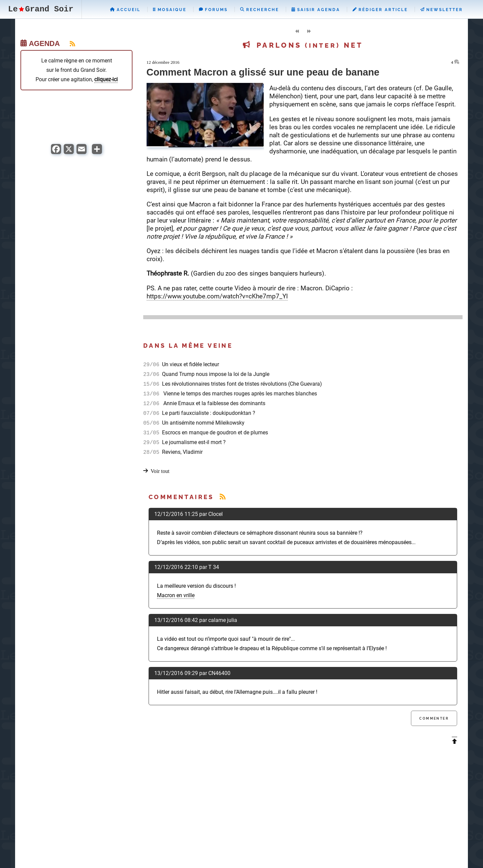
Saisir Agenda (316, 10)
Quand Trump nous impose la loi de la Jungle (215, 374)
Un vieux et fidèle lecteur (190, 364)
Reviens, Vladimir (182, 452)
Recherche (260, 10)
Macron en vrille (176, 595)
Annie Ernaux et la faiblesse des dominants (213, 403)
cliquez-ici (106, 79)
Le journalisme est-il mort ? (193, 442)
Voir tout (160, 471)
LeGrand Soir (41, 9)
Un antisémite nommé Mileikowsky (203, 423)
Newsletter (442, 10)
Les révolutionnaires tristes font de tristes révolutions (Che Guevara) (241, 384)
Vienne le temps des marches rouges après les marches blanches (239, 394)
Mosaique (170, 10)
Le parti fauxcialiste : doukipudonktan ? (208, 413)
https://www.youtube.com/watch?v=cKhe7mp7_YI (217, 296)
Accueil (125, 10)
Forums (213, 10)
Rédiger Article (380, 10)
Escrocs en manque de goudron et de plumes (214, 432)
